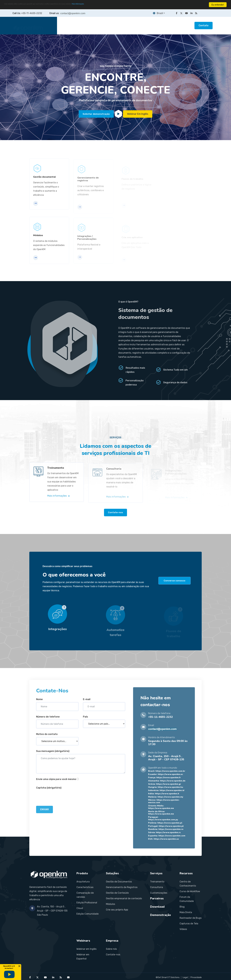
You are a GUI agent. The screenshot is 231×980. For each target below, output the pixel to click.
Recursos (154, 25)
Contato (204, 25)
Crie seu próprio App (117, 910)
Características (85, 887)
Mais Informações (113, 5)
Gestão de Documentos (119, 881)
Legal (185, 977)
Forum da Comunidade (187, 899)
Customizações (159, 893)
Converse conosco (175, 581)
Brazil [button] (157, 13)
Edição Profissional (87, 902)
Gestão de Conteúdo (117, 893)
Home (66, 25)
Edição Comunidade (88, 914)
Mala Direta (186, 912)
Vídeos (183, 929)
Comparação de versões (85, 895)
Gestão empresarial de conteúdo (124, 898)
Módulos (110, 904)
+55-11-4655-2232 (32, 13)
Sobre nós (111, 949)
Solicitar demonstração (96, 114)
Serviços (117, 25)
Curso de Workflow (190, 891)
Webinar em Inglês (86, 949)
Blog (182, 907)
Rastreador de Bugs (191, 918)
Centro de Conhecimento (188, 884)
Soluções (99, 25)
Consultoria (157, 887)
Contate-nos (115, 512)
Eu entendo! (218, 5)
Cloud (80, 908)
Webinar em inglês (138, 114)
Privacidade (196, 977)
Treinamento (157, 881)
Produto (82, 25)
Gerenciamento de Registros (122, 887)
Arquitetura (83, 881)
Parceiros (135, 25)
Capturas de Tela (189, 923)
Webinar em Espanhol (83, 956)
